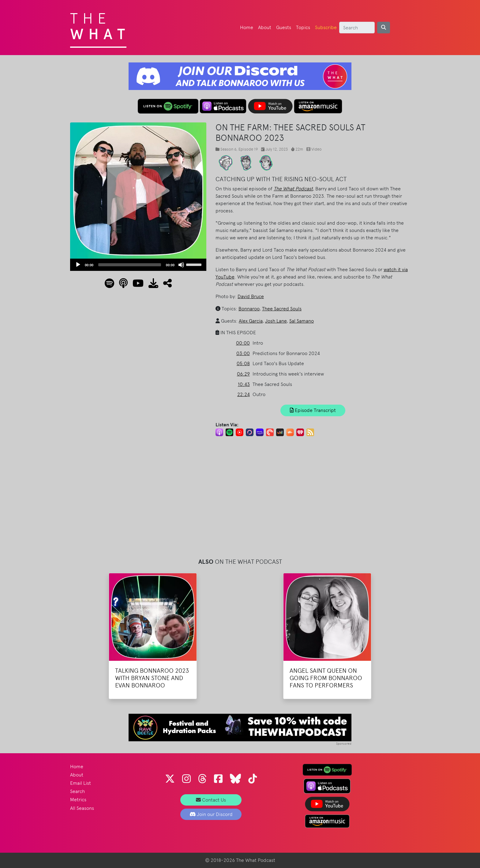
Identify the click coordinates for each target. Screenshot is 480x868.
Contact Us (211, 800)
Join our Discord (211, 814)
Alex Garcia (251, 321)
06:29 (243, 374)
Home (247, 27)
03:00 (243, 353)
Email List (81, 783)
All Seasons (82, 808)
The (100, 24)
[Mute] (181, 265)
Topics (303, 27)
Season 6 (228, 149)
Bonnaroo (249, 309)
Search (77, 791)
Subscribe (326, 27)
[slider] (130, 265)
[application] (138, 265)
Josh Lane (276, 321)
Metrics (78, 800)
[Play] (78, 265)
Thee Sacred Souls (282, 309)
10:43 (244, 384)
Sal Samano (302, 321)
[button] (165, 285)
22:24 (244, 394)
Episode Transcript (313, 410)
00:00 (243, 343)
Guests (284, 27)
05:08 (243, 363)
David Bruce (251, 296)
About (265, 27)
